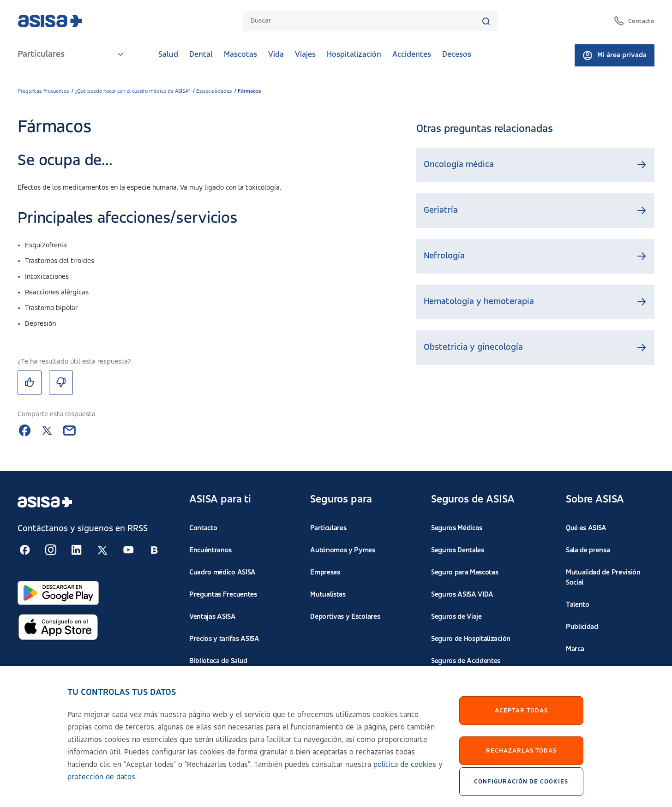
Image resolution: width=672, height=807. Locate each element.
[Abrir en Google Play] (58, 593)
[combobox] (366, 21)
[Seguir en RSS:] (25, 550)
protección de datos (101, 784)
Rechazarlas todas (521, 757)
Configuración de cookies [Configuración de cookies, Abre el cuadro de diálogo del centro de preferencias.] (521, 788)
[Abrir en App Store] (58, 627)
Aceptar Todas (521, 717)
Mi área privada (615, 55)
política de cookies (405, 771)
